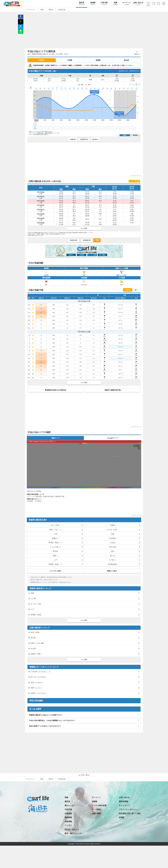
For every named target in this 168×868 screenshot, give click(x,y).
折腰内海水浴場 (49, 496)
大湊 (55, 534)
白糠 (112, 534)
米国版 (122, 817)
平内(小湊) (112, 547)
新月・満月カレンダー (74, 834)
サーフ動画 (96, 810)
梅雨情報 (68, 817)
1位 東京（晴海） (34, 632)
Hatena (21, 28)
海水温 (126, 60)
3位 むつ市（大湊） (35, 604)
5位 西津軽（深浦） (35, 615)
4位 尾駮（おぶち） (35, 688)
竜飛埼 (54, 538)
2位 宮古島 (32, 638)
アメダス (68, 825)
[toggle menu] (164, 3)
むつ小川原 (54, 547)
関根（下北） (54, 530)
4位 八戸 (31, 609)
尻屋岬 (113, 525)
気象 (115, 4)
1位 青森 (31, 593)
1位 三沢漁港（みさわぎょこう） (40, 672)
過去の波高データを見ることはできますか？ (45, 726)
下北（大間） (55, 525)
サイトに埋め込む (134, 181)
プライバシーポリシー (128, 810)
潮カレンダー (70, 805)
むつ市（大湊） (113, 530)
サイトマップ (124, 805)
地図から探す (112, 571)
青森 (54, 556)
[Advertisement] (84, 31)
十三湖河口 (38, 501)
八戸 (55, 560)
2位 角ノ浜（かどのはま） (37, 677)
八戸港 (111, 560)
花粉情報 (68, 822)
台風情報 (68, 814)
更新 (97, 240)
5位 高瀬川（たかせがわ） (37, 693)
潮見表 (82, 4)
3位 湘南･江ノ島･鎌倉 (36, 643)
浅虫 (112, 551)
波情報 (93, 4)
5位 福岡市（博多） (35, 654)
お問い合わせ (138, 4)
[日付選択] (84, 139)
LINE (21, 32)
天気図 (70, 60)
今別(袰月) (112, 538)
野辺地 (55, 551)
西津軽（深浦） (54, 564)
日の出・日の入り (72, 830)
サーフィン (127, 4)
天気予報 (104, 4)
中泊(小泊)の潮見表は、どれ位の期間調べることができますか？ (52, 720)
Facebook (21, 18)
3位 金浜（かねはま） (36, 682)
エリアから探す (55, 571)
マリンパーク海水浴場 (34, 496)
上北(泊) (113, 543)
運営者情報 (123, 802)
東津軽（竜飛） (54, 543)
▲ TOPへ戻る (84, 775)
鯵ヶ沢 (113, 556)
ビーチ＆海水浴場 (99, 805)
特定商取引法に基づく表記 (130, 814)
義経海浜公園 (60, 496)
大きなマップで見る (34, 491)
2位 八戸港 (32, 598)
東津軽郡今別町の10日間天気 (55, 390)
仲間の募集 (96, 814)
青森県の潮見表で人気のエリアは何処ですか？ (46, 715)
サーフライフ (31, 779)
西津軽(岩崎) (113, 564)
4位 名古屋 (32, 648)
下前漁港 (30, 501)
